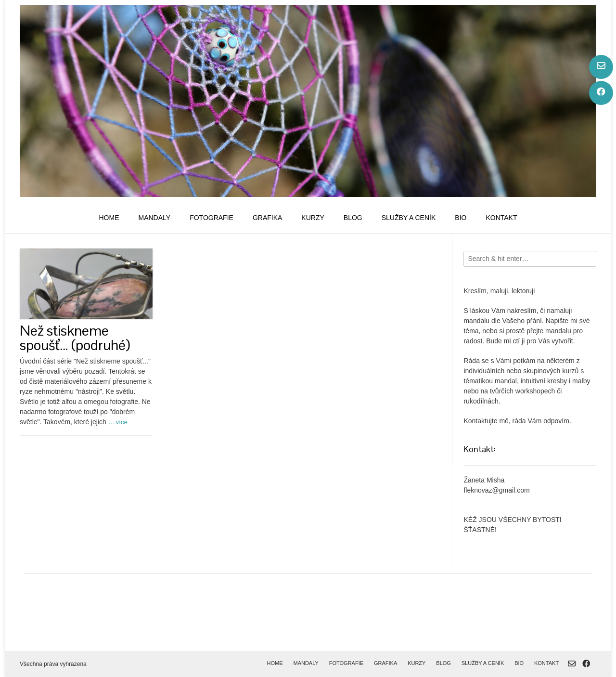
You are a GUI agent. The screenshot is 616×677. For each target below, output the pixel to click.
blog (353, 218)
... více (118, 422)
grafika (267, 218)
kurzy (313, 218)
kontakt (501, 218)
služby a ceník (409, 218)
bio (461, 218)
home (109, 218)
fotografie (212, 218)
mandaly (154, 218)
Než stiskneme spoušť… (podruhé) (75, 338)
